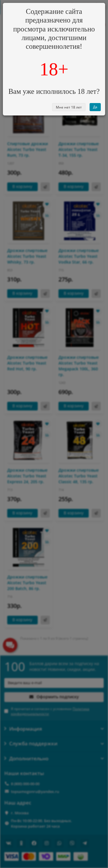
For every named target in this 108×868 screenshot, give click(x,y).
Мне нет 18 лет (69, 107)
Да (95, 107)
